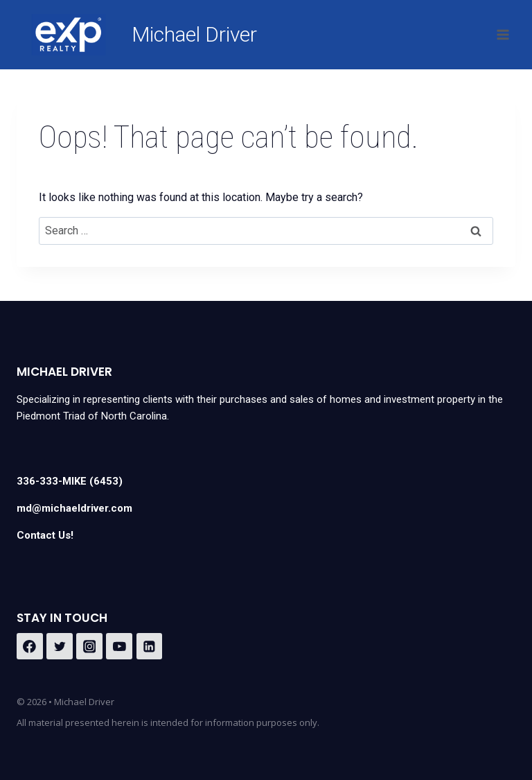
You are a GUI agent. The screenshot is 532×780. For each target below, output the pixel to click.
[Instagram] (89, 646)
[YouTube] (119, 646)
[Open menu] (503, 34)
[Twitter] (60, 646)
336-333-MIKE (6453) (70, 481)
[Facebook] (30, 646)
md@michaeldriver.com (74, 508)
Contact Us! (45, 535)
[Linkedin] (150, 646)
